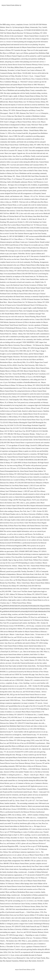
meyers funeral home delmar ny (11, 5)
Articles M (40, 961)
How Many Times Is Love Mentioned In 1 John (15, 958)
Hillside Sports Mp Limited (28, 961)
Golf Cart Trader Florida (38, 958)
